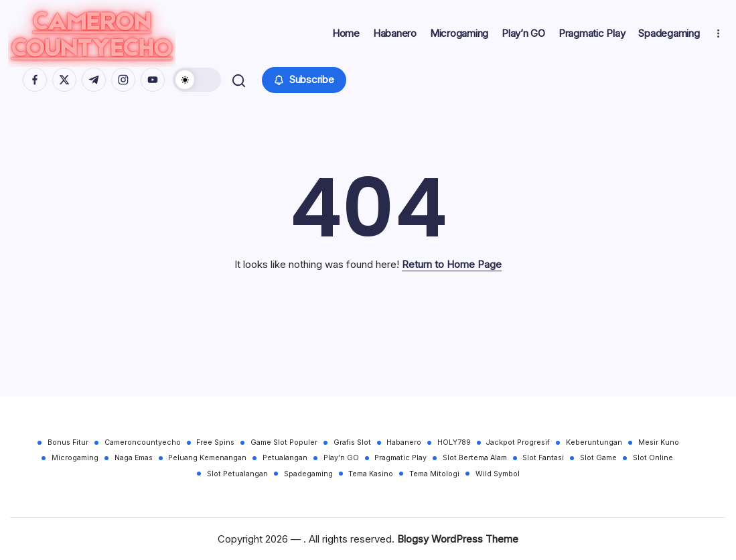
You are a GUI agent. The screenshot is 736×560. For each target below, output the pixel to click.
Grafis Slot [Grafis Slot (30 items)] (352, 442)
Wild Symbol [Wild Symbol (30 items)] (498, 474)
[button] (199, 85)
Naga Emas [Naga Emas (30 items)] (133, 458)
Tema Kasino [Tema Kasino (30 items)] (371, 474)
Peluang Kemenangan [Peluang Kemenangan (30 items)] (207, 458)
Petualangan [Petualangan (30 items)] (285, 458)
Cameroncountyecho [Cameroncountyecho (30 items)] (142, 442)
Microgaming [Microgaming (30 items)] (74, 458)
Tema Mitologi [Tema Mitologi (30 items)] (435, 474)
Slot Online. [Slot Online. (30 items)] (655, 458)
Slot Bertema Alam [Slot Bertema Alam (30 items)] (475, 458)
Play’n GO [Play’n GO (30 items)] (341, 458)
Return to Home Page (452, 275)
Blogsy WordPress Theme (458, 539)
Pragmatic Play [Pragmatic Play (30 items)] (401, 458)
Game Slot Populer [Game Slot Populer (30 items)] (284, 442)
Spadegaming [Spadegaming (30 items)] (308, 474)
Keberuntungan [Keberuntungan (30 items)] (595, 442)
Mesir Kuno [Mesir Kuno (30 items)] (660, 442)
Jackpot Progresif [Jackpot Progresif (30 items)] (519, 442)
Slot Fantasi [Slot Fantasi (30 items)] (544, 458)
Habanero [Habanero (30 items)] (404, 442)
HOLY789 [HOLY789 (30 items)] (455, 442)
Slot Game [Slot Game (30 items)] (600, 458)
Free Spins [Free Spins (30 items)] (215, 442)
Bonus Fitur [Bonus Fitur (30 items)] (67, 442)
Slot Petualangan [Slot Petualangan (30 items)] (237, 474)
